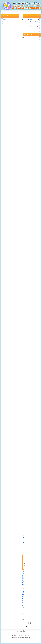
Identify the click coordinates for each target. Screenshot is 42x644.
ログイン (37, 3)
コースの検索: (27, 623)
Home (4, 20)
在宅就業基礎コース (23, 579)
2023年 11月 (30, 19)
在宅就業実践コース (23, 598)
